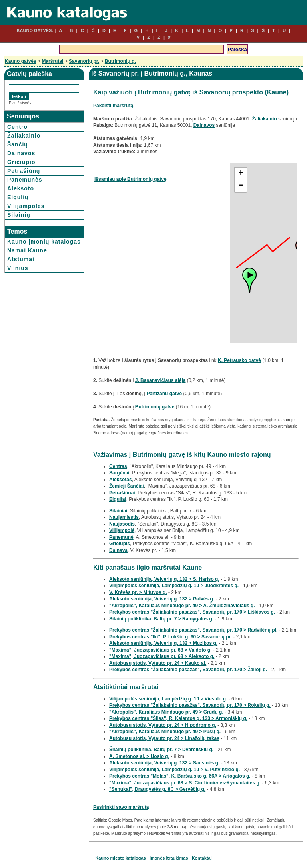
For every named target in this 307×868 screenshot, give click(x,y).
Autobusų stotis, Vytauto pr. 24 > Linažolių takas (164, 738)
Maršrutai (52, 61)
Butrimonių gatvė (155, 407)
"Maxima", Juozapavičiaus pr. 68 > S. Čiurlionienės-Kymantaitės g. (185, 783)
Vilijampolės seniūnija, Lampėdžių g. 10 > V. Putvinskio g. (174, 770)
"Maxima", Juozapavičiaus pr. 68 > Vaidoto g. (160, 650)
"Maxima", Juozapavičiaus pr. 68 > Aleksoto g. (162, 656)
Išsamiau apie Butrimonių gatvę (131, 179)
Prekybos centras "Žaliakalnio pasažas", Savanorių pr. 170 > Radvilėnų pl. (193, 630)
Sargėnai (119, 473)
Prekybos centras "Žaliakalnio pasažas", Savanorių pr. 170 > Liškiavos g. (192, 612)
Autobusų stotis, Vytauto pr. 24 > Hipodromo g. (163, 725)
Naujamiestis (124, 517)
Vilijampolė (122, 530)
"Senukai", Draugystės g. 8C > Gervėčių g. (157, 789)
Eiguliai (118, 499)
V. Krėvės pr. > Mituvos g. (138, 592)
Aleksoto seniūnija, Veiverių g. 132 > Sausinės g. (164, 763)
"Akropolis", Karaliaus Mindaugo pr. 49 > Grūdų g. (166, 712)
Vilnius (18, 268)
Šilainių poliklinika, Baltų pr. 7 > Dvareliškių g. (161, 750)
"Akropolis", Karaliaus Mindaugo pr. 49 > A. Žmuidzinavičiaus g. (182, 606)
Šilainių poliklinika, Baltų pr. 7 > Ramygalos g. (161, 619)
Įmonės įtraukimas (169, 858)
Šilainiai (118, 511)
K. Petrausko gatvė (239, 360)
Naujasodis (122, 524)
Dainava (118, 550)
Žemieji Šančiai (127, 486)
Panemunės (25, 180)
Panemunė (121, 537)
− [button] (241, 186)
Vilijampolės (26, 206)
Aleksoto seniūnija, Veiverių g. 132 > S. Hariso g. (164, 579)
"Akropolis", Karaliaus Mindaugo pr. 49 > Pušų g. (165, 732)
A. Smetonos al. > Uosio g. (139, 756)
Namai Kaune (27, 250)
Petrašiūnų (24, 171)
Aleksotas (121, 480)
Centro (17, 127)
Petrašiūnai (122, 493)
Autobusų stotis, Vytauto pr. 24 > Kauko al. (158, 663)
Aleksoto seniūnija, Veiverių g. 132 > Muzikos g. (163, 643)
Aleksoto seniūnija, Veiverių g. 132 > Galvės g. (162, 599)
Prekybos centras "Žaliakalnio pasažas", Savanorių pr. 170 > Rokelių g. (190, 705)
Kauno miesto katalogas (121, 858)
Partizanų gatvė (164, 394)
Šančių (18, 144)
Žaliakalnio (24, 136)
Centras (118, 466)
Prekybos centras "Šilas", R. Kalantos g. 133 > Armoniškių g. (178, 718)
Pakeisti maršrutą (113, 106)
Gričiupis (120, 544)
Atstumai (21, 259)
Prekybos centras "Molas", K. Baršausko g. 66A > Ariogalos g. (180, 776)
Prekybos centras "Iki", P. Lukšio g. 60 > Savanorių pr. (170, 637)
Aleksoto (21, 188)
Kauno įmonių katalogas (44, 242)
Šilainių (19, 215)
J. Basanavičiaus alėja (160, 380)
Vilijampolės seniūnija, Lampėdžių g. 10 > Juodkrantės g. (174, 586)
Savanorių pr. (84, 61)
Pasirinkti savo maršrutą (121, 807)
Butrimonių (155, 92)
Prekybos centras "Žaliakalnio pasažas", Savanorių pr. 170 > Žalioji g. (188, 670)
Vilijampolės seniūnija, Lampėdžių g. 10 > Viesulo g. (168, 699)
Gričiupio (21, 162)
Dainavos (21, 153)
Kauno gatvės (21, 61)
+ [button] (241, 174)
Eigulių (18, 197)
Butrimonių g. (120, 61)
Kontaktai (202, 858)
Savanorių (215, 92)
